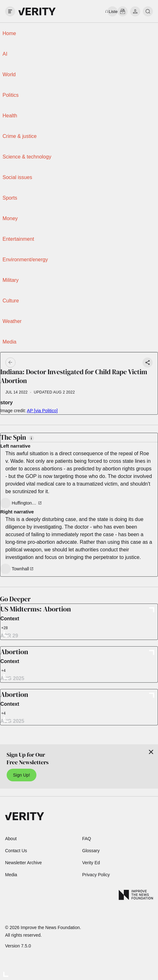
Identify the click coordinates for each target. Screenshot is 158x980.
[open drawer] (10, 11)
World (9, 74)
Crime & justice (20, 136)
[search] (148, 11)
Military (11, 280)
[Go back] (45, 363)
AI (5, 54)
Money (10, 218)
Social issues (17, 177)
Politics (11, 95)
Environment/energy (25, 260)
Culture (11, 301)
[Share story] (148, 363)
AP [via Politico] (42, 411)
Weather (12, 321)
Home (9, 33)
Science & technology (27, 157)
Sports (10, 198)
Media (9, 342)
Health (10, 116)
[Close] (151, 752)
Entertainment (18, 239)
